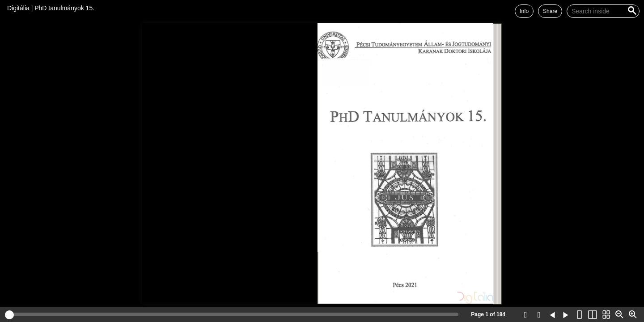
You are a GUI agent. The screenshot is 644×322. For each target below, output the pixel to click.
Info (524, 11)
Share (550, 11)
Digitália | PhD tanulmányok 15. (51, 8)
